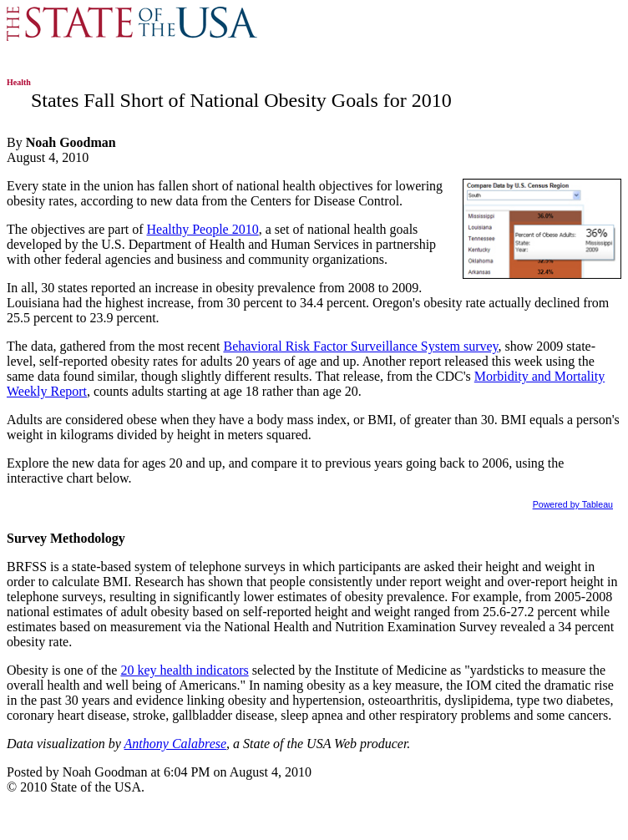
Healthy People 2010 (202, 229)
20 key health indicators (184, 670)
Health (19, 82)
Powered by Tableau (573, 504)
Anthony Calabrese (176, 744)
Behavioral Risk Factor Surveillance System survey (360, 346)
